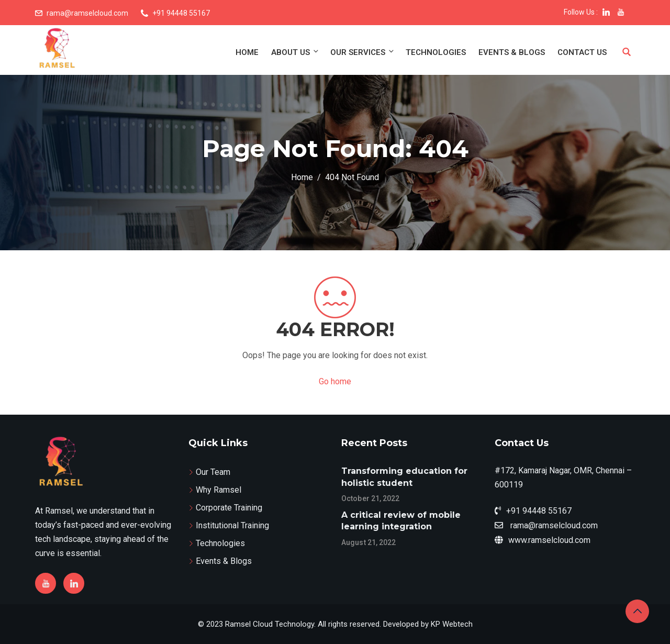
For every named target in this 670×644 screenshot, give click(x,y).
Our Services (363, 52)
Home (247, 52)
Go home (335, 381)
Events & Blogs (512, 52)
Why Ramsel (219, 490)
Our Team (213, 472)
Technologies (436, 52)
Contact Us (582, 52)
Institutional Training (232, 525)
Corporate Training (229, 508)
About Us (295, 52)
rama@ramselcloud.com (87, 13)
